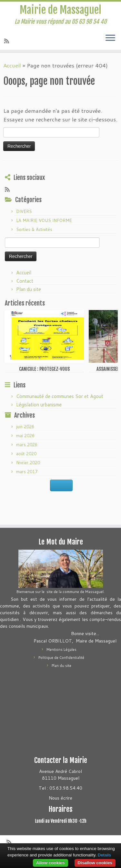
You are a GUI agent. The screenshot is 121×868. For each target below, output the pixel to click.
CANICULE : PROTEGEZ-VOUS (44, 369)
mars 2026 (27, 445)
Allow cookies (50, 863)
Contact (25, 281)
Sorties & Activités (34, 229)
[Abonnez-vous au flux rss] (8, 41)
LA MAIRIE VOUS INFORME (44, 220)
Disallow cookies (95, 863)
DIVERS (24, 211)
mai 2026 (25, 436)
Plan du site (29, 289)
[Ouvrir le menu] (110, 38)
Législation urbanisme (39, 405)
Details (104, 855)
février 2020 (28, 463)
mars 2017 (27, 472)
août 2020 (26, 454)
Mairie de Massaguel (60, 10)
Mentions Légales (61, 650)
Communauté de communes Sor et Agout (60, 396)
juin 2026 (25, 427)
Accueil (12, 65)
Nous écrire (60, 798)
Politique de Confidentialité (61, 658)
